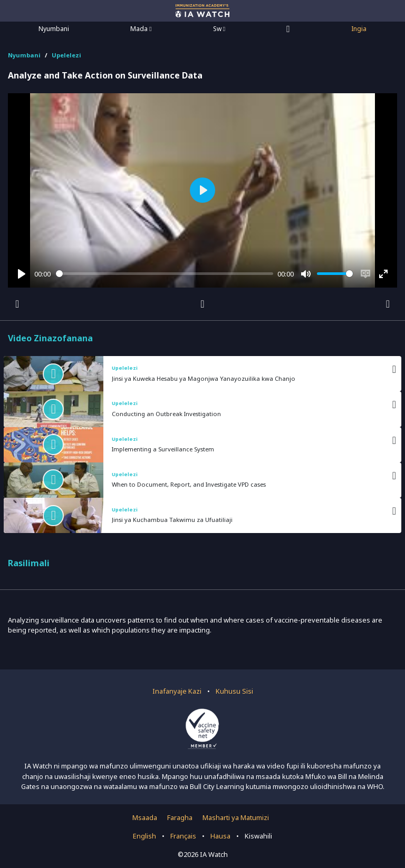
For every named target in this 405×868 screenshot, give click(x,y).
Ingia (359, 29)
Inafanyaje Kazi (177, 691)
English (144, 836)
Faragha (180, 817)
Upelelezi (66, 55)
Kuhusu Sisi (234, 691)
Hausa (220, 836)
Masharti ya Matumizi (236, 817)
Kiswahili (258, 836)
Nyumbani (54, 29)
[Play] (22, 274)
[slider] (165, 274)
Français (183, 836)
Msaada (145, 817)
